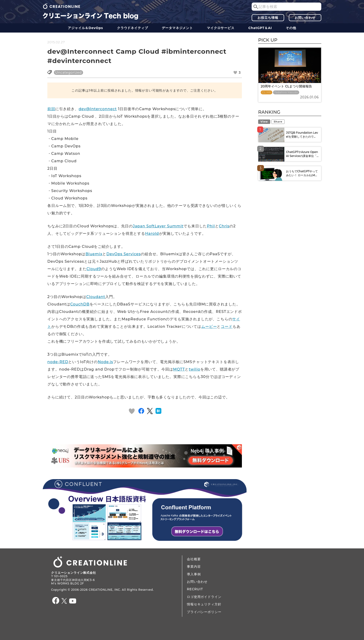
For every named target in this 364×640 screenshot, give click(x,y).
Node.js (105, 362)
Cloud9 (94, 269)
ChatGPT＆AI (260, 28)
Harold (152, 234)
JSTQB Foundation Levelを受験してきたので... (302, 135)
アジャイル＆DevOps (85, 28)
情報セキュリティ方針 (204, 604)
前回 (51, 109)
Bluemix (94, 254)
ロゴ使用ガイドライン (204, 597)
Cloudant (96, 297)
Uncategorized (68, 73)
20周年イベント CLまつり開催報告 (286, 86)
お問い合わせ (305, 18)
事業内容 (194, 567)
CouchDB (80, 304)
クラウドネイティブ (133, 28)
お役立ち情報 (268, 18)
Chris (224, 226)
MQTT (179, 369)
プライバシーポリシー (204, 612)
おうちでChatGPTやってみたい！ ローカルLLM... (302, 173)
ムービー (209, 327)
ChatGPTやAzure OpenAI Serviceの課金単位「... (302, 154)
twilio (194, 369)
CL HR (266, 92)
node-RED (58, 362)
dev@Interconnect (98, 109)
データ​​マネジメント (177, 28)
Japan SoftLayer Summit (158, 226)
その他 (291, 28)
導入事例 (194, 574)
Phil (211, 226)
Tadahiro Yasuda (286, 92)
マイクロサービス (221, 28)
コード (227, 327)
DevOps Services (123, 254)
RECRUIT (195, 589)
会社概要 (194, 559)
